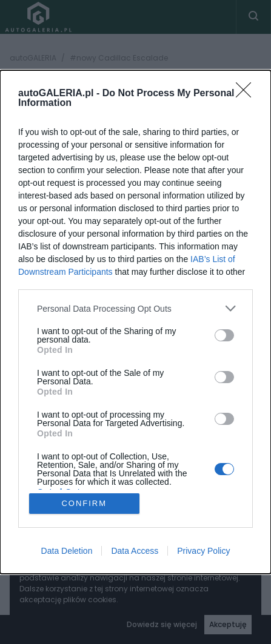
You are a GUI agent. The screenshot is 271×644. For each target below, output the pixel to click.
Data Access (135, 551)
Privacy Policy (203, 551)
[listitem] (135, 308)
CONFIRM (84, 503)
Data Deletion (67, 551)
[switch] (224, 335)
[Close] (247, 94)
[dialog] (135, 322)
